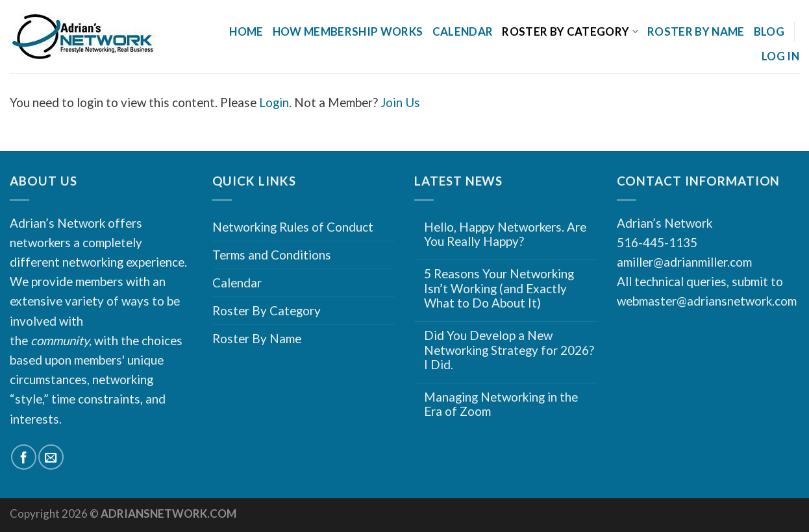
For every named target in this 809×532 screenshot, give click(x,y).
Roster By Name (696, 31)
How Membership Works (348, 31)
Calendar (463, 31)
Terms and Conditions (272, 255)
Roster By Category (570, 31)
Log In (780, 56)
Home (246, 31)
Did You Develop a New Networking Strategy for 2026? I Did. (509, 350)
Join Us (400, 102)
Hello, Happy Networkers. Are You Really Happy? (505, 235)
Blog (769, 31)
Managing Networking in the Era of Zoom (501, 405)
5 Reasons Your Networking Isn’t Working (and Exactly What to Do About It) (499, 288)
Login (274, 102)
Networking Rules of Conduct (293, 227)
